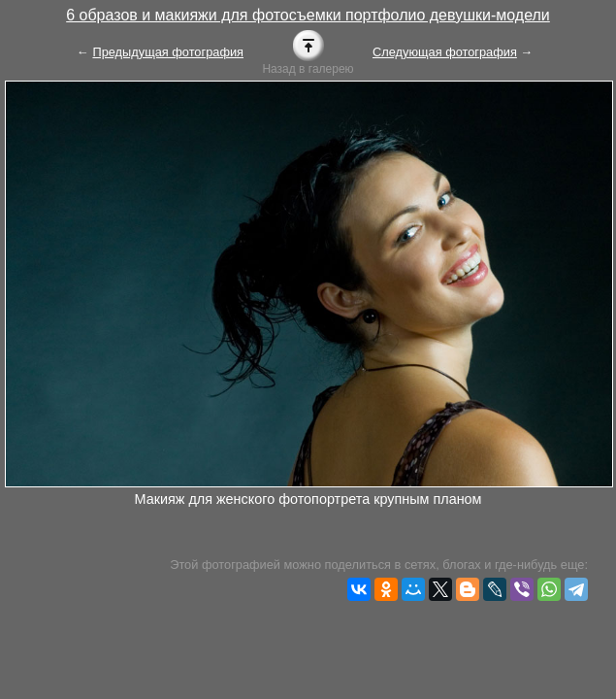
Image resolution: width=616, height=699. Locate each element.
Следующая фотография (445, 52)
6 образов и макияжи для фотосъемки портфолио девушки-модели (308, 15)
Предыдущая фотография (168, 52)
